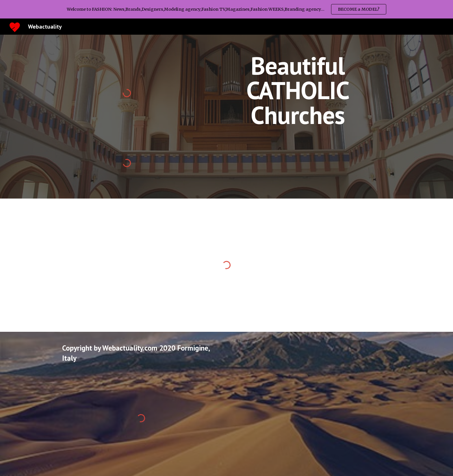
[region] (226, 9)
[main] (298, 90)
